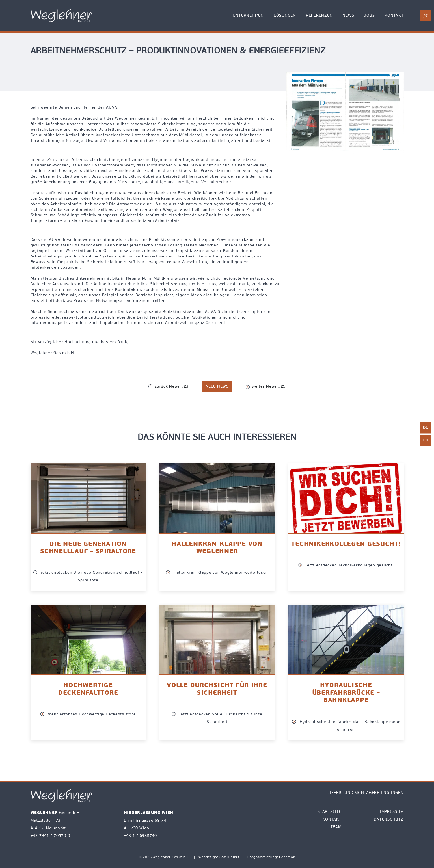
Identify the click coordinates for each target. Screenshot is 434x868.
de (426, 427)
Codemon (287, 857)
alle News (217, 387)
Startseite (330, 812)
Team (336, 827)
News (348, 16)
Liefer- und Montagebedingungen (366, 793)
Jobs (369, 16)
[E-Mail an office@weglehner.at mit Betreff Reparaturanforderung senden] (426, 16)
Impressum (392, 812)
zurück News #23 (169, 387)
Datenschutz (389, 820)
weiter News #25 (266, 387)
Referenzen (319, 16)
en (426, 440)
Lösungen (285, 16)
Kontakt (394, 16)
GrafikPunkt (230, 857)
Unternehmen (248, 16)
